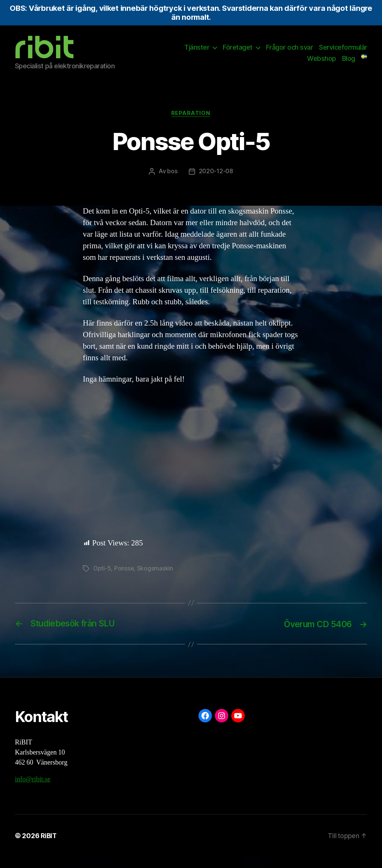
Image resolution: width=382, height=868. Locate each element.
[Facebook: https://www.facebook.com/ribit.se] (205, 727)
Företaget (238, 53)
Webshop (322, 64)
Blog (349, 64)
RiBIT (49, 847)
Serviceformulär (343, 53)
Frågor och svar (290, 53)
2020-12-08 (216, 183)
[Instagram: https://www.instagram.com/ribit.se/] (222, 727)
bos (172, 183)
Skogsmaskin (156, 580)
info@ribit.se (33, 791)
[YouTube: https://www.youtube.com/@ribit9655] (238, 727)
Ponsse (124, 580)
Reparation (191, 125)
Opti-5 (102, 580)
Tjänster (197, 53)
